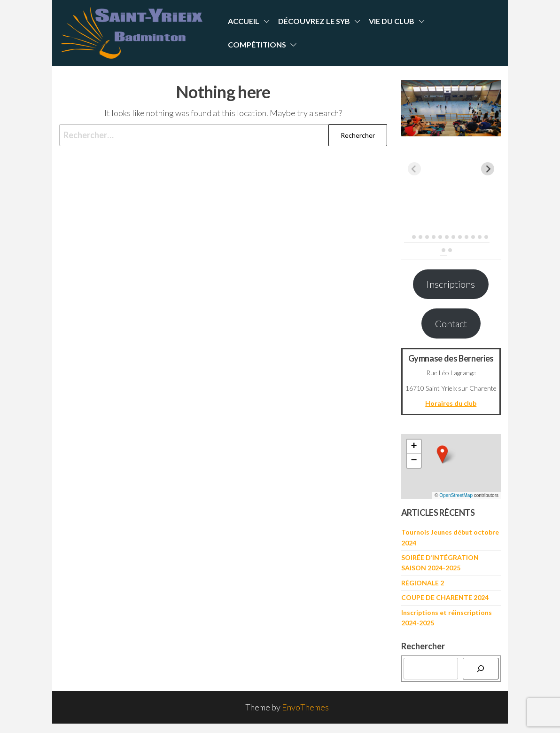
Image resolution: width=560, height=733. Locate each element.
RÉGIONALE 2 (423, 583)
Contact (451, 323)
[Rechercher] (481, 669)
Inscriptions (451, 284)
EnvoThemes (305, 707)
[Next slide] (488, 169)
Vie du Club (392, 21)
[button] (443, 454)
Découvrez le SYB (314, 21)
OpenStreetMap (456, 495)
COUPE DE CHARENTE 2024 (445, 597)
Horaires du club (451, 403)
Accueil (244, 21)
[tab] (407, 237)
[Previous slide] (414, 169)
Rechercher (423, 646)
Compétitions (257, 44)
